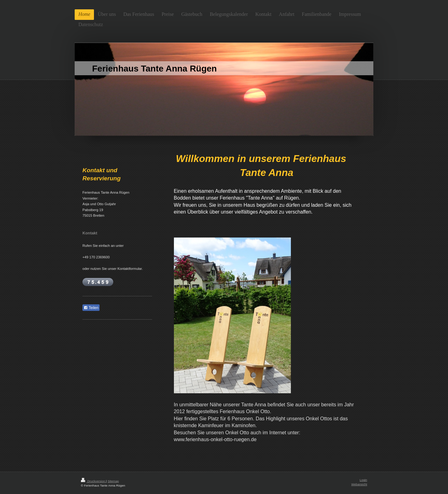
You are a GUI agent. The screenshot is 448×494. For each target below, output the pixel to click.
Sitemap (113, 481)
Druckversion (93, 481)
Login (363, 480)
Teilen (91, 308)
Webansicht (359, 484)
